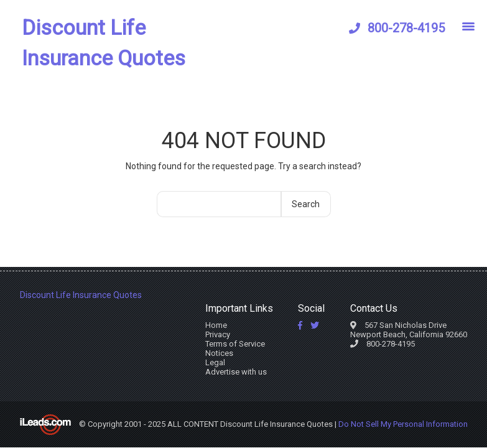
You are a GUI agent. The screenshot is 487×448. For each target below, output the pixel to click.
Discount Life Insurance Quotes (104, 43)
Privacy (218, 334)
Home (216, 325)
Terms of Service (235, 344)
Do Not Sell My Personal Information (403, 424)
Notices (219, 353)
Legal (215, 362)
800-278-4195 (406, 28)
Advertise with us (236, 372)
